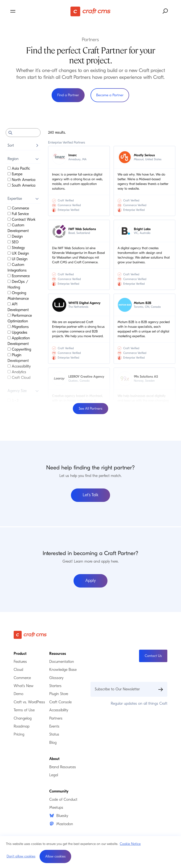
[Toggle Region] (37, 159)
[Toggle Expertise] (37, 199)
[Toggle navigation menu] (36, 11)
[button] (55, 856)
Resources (58, 654)
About (54, 759)
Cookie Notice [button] (130, 844)
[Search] (23, 132)
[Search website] (165, 11)
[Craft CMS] (90, 11)
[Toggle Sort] (37, 145)
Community (59, 791)
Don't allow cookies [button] (21, 856)
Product (20, 654)
